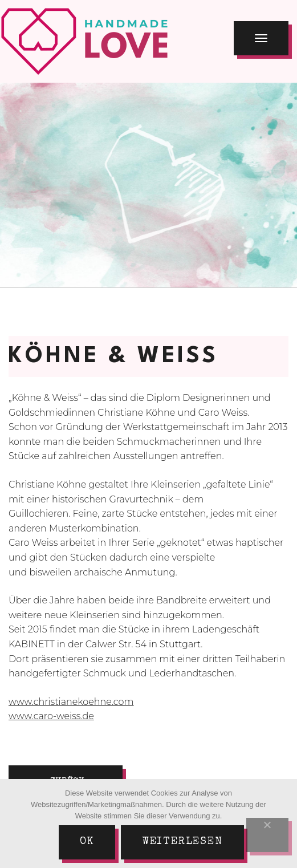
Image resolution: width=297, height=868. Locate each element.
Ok (87, 842)
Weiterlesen (182, 842)
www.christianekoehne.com (71, 702)
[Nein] (267, 835)
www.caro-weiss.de (51, 716)
